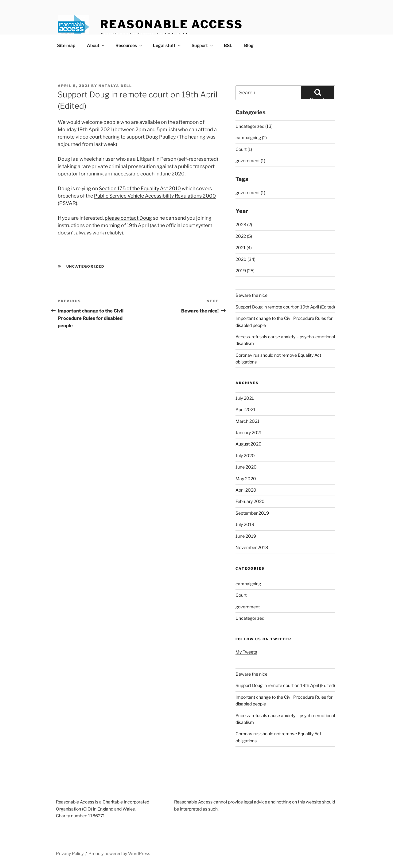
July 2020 (245, 456)
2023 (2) (244, 224)
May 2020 (246, 479)
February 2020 (250, 501)
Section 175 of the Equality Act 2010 (140, 189)
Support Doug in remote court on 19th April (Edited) (285, 307)
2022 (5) (244, 236)
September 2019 (252, 513)
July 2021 (245, 398)
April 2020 (246, 490)
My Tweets (246, 652)
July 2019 (245, 524)
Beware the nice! (252, 295)
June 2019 (246, 536)
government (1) (250, 161)
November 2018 (252, 547)
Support (203, 45)
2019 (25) (245, 271)
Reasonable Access (171, 24)
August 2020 (249, 444)
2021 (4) (244, 247)
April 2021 (245, 409)
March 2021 (247, 421)
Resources (129, 45)
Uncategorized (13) (254, 126)
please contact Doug (128, 218)
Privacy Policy (70, 853)
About (96, 45)
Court (241, 595)
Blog (249, 45)
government (248, 607)
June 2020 (246, 467)
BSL (228, 45)
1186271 (97, 816)
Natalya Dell (115, 86)
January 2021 (249, 432)
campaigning (248, 584)
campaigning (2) (251, 137)
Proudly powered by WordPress (119, 853)
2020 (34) (245, 259)
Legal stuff (167, 45)
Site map (66, 45)
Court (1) (244, 149)
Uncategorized (86, 266)
